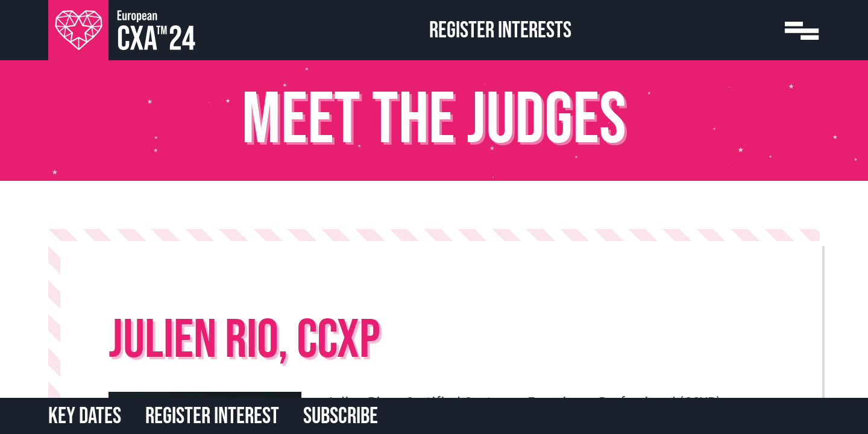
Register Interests (500, 30)
